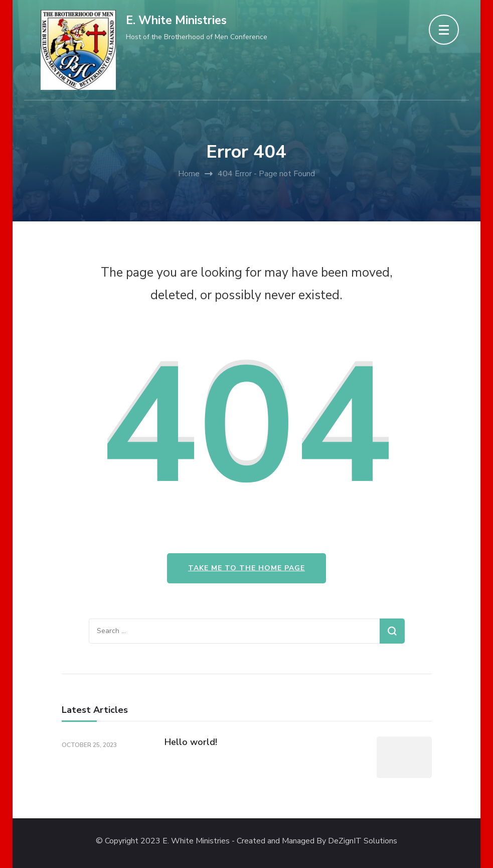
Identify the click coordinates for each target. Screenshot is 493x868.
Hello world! (191, 742)
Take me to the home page (246, 568)
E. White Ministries (176, 20)
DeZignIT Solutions (363, 841)
